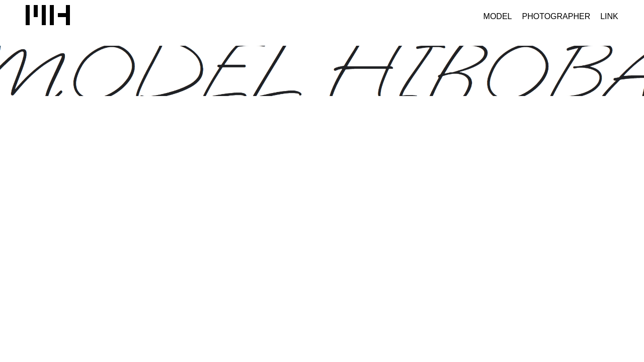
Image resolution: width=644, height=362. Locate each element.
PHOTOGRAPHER (556, 16)
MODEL (498, 16)
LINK (609, 16)
